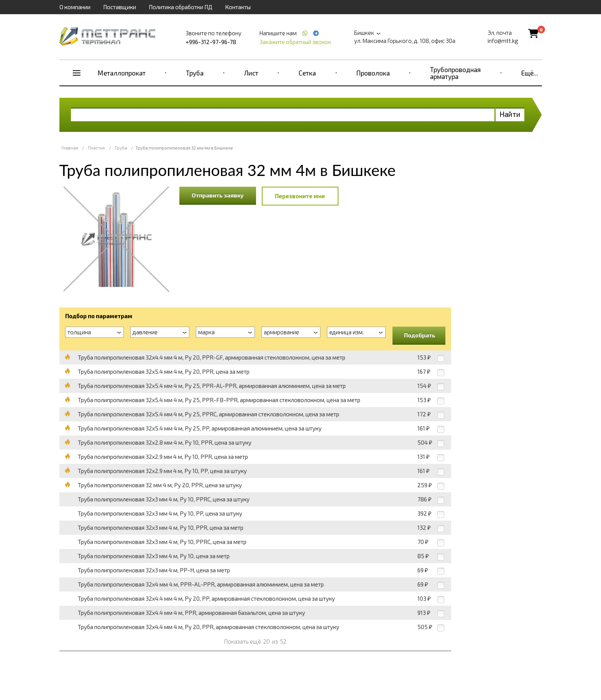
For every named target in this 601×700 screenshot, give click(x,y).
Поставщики (120, 7)
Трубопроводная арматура (455, 73)
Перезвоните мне (300, 196)
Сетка (307, 73)
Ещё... (530, 73)
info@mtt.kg (503, 41)
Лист (251, 73)
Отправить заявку (218, 195)
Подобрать (420, 335)
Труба (195, 73)
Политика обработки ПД (181, 7)
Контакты (238, 7)
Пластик (96, 148)
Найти (510, 114)
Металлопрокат (122, 73)
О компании (75, 7)
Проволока (373, 73)
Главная (70, 148)
